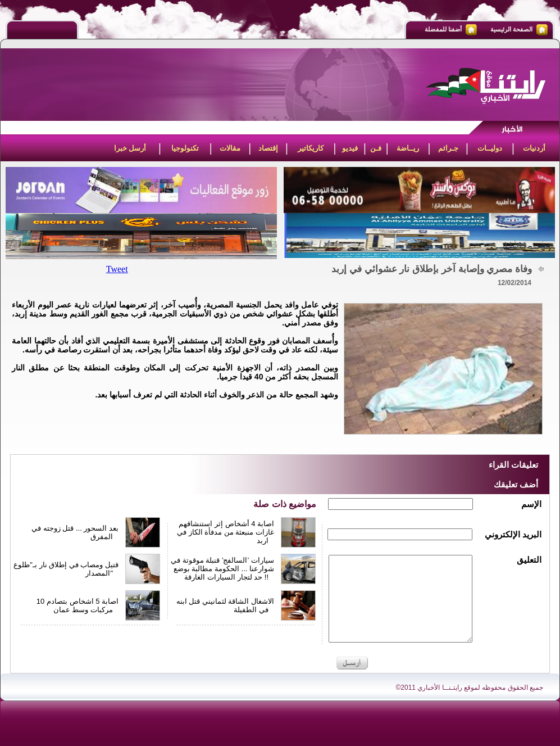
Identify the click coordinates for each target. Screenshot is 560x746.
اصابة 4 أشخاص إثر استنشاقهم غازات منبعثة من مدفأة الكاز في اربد (226, 532)
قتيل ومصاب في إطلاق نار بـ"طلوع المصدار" (66, 569)
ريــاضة (408, 148)
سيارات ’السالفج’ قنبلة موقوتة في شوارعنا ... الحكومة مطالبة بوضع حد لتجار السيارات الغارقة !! (222, 569)
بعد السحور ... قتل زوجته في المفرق (75, 532)
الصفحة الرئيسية (511, 29)
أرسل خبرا (130, 148)
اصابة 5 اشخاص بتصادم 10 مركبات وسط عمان (78, 605)
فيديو (350, 148)
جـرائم (448, 148)
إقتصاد (268, 148)
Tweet (117, 269)
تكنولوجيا (185, 148)
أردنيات (534, 148)
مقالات (230, 148)
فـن (376, 148)
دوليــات (490, 148)
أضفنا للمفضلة (443, 29)
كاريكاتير (311, 148)
